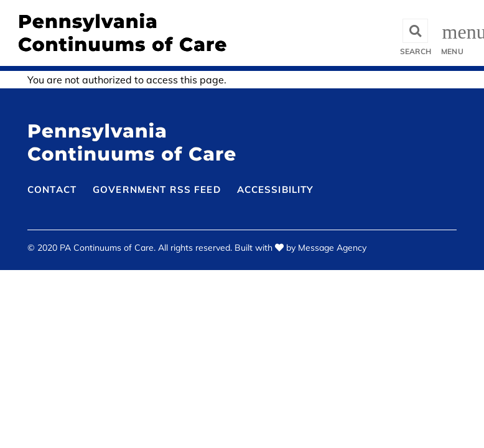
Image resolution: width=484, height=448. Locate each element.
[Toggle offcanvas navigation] (454, 33)
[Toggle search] (416, 33)
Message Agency (332, 248)
